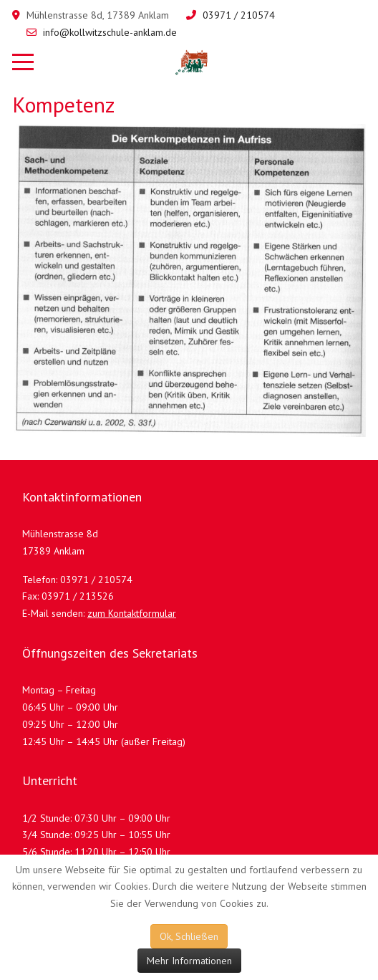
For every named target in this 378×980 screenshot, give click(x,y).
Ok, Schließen (189, 936)
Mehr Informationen (189, 961)
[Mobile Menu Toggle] (23, 62)
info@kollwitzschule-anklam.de (110, 32)
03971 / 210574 (239, 15)
